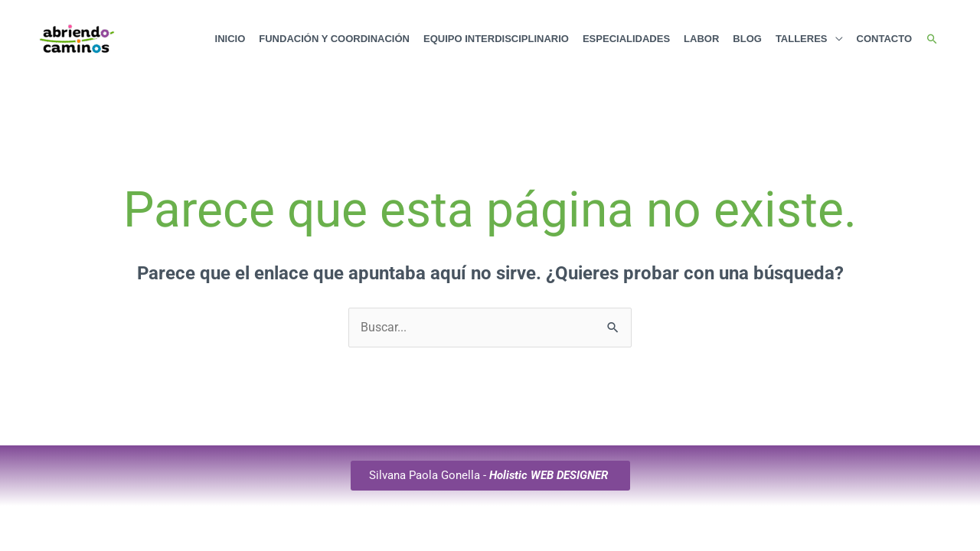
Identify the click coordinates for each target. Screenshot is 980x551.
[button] (932, 39)
